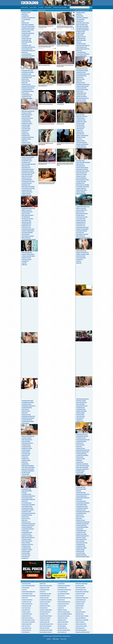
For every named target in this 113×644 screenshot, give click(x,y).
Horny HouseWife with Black (29, 164)
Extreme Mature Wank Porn (29, 51)
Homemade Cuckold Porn (28, 33)
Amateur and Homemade (28, 157)
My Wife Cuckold (26, 35)
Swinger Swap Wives (81, 555)
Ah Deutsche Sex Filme (28, 219)
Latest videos (33, 7)
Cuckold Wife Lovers (27, 161)
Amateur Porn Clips (27, 178)
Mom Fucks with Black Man (44, 65)
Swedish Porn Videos (27, 123)
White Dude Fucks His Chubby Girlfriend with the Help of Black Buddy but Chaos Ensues (65, 164)
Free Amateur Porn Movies (28, 188)
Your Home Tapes (26, 129)
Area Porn (24, 44)
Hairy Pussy (25, 141)
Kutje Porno (25, 83)
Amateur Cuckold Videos (28, 137)
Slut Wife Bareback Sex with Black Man (47, 124)
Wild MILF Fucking (26, 139)
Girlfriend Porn (26, 23)
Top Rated (41, 7)
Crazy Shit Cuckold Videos (28, 26)
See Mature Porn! (26, 162)
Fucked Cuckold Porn (27, 90)
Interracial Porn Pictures (60, 7)
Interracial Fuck (26, 130)
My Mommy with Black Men (29, 18)
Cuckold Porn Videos (47, 636)
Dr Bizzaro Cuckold (27, 113)
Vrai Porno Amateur (27, 259)
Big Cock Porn (25, 79)
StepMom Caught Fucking (28, 28)
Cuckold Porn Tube (27, 96)
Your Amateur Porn (27, 220)
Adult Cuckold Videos (27, 192)
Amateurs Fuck (26, 134)
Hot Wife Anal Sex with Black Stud (46, 104)
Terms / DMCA (56, 639)
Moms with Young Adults (28, 30)
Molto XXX (24, 265)
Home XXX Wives (26, 116)
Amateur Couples (26, 142)
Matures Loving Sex (27, 210)
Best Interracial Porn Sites (28, 181)
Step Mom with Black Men (83, 30)
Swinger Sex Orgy (26, 84)
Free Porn (24, 263)
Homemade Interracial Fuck (29, 86)
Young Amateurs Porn (27, 49)
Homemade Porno (26, 168)
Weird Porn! (25, 14)
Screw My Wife (26, 37)
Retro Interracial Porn (27, 115)
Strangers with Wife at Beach (29, 239)
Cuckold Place (25, 16)
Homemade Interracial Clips (29, 76)
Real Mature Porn (26, 185)
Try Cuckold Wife (26, 19)
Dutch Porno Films (26, 258)
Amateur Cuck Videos (27, 98)
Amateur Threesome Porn (28, 254)
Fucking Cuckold (26, 125)
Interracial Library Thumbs (28, 173)
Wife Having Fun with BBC (28, 187)
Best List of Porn (26, 213)
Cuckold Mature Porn (27, 95)
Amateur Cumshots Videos (28, 256)
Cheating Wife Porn (27, 224)
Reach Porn (25, 52)
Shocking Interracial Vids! (28, 88)
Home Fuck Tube (26, 81)
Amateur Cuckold (66, 636)
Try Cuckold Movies (27, 54)
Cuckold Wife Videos (27, 77)
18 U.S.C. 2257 (63, 639)
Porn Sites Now (26, 234)
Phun (23, 21)
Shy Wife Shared (26, 217)
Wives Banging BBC (27, 42)
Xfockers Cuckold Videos (28, 231)
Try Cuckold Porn (60, 104)
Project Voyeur (26, 93)
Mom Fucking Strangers (28, 215)
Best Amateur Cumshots (28, 236)
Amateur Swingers (26, 194)
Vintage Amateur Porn (27, 212)
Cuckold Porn (24, 7)
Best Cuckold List (26, 238)
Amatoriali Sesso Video (28, 71)
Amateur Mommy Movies (28, 169)
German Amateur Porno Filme (63, 46)
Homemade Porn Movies (28, 171)
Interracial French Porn (27, 118)
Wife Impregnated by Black (83, 557)
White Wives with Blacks (28, 25)
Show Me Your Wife (27, 222)
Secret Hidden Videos (27, 57)
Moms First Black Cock (82, 25)
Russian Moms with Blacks (28, 56)
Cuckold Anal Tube (26, 122)
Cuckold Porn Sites (27, 45)
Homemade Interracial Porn (29, 47)
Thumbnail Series (26, 120)
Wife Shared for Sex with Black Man (64, 85)
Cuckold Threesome (27, 159)
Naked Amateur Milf (27, 195)
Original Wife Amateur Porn (29, 208)
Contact (49, 639)
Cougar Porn (25, 132)
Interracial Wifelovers (27, 180)
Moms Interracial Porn (27, 174)
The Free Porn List (26, 227)
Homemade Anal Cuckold (28, 229)
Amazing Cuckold (26, 12)
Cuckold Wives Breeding (28, 91)
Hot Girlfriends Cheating (28, 72)
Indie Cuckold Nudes (27, 252)
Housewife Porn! (26, 135)
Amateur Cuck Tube (27, 38)
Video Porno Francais (27, 176)
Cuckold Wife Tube (26, 40)
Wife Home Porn (26, 166)
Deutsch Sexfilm (26, 127)
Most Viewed (48, 7)
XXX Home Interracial (27, 144)
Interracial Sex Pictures (57, 636)
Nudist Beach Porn (26, 226)
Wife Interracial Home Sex (28, 111)
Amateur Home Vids (27, 190)
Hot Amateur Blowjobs (27, 233)
